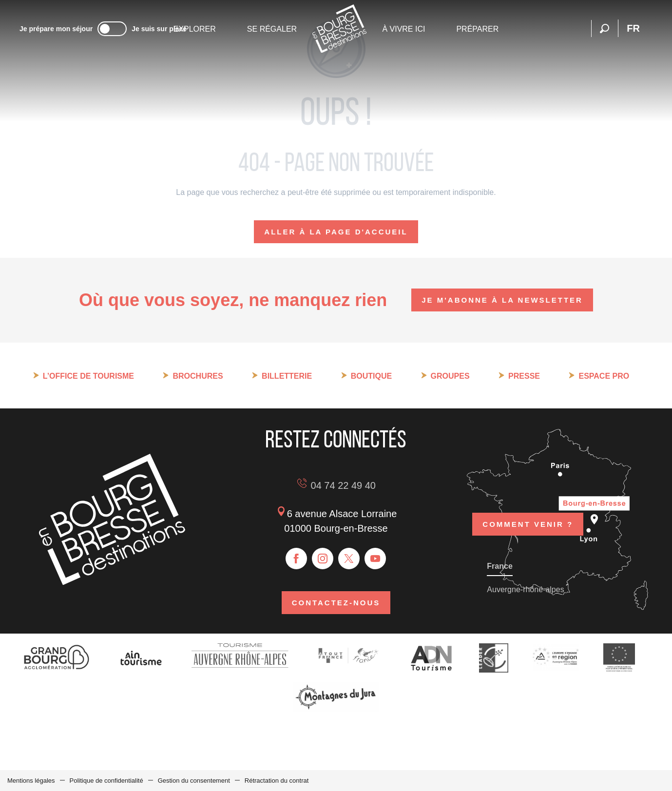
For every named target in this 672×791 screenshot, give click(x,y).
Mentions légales (31, 781)
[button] (605, 29)
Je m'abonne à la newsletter (502, 300)
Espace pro (604, 376)
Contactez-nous (336, 603)
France (499, 566)
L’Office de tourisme (88, 376)
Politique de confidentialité (106, 781)
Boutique (371, 376)
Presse (524, 376)
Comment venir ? (528, 524)
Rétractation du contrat (277, 781)
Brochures (198, 376)
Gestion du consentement (194, 781)
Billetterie (287, 376)
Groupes (450, 376)
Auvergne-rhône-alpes (525, 589)
